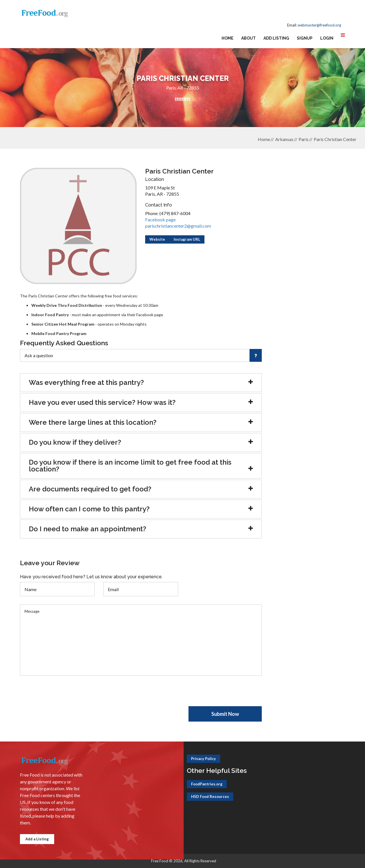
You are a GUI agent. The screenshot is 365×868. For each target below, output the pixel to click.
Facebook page (160, 219)
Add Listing (276, 38)
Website (157, 239)
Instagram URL (187, 239)
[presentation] (63, 695)
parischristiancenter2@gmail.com (178, 226)
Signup (305, 38)
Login (327, 38)
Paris (304, 139)
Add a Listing (37, 839)
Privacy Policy (203, 759)
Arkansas (284, 139)
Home (228, 38)
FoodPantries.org (207, 784)
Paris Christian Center (335, 139)
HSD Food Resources (210, 796)
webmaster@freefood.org (319, 25)
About (249, 38)
